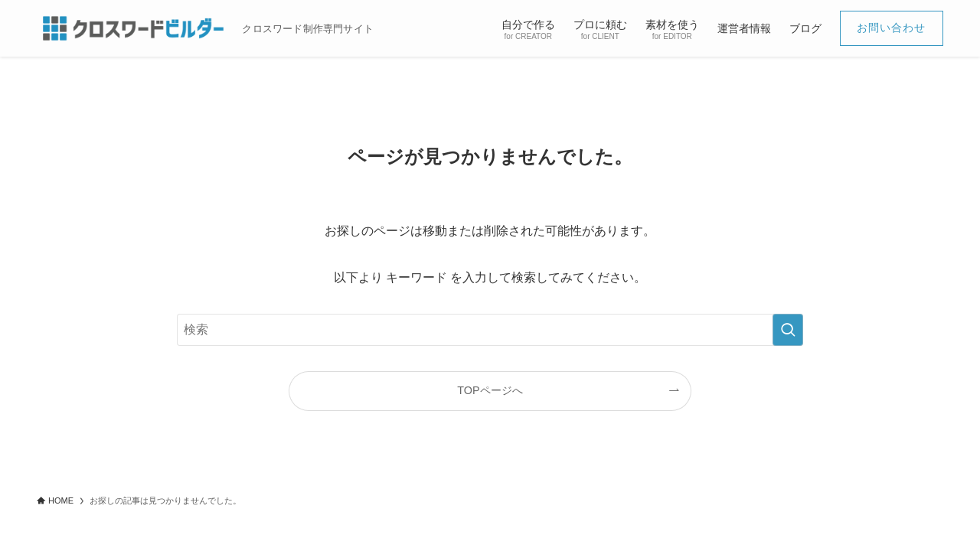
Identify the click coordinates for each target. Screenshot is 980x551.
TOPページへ (490, 390)
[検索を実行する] (788, 330)
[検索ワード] (490, 330)
